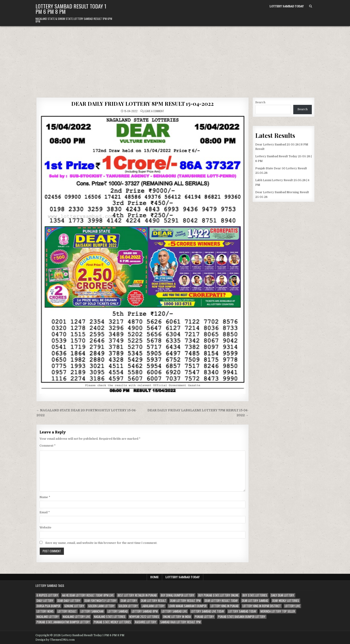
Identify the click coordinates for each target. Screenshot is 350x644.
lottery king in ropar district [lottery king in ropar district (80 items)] (262, 606)
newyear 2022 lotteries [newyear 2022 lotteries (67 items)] (144, 617)
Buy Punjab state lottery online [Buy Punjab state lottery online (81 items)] (218, 595)
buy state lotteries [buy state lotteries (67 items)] (255, 595)
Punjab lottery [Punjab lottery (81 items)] (204, 617)
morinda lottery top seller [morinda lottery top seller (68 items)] (278, 611)
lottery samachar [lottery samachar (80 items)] (92, 611)
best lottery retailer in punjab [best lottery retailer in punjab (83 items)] (137, 595)
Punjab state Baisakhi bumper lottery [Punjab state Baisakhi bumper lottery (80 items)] (242, 617)
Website (45, 527)
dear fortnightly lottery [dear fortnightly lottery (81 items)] (101, 601)
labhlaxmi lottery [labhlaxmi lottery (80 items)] (153, 606)
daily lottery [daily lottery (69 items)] (45, 601)
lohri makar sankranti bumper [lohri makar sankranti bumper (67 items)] (188, 606)
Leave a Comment (154, 111)
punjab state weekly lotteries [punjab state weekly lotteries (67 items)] (112, 622)
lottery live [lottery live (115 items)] (292, 606)
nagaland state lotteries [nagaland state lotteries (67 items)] (110, 617)
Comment (48, 446)
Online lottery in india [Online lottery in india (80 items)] (177, 617)
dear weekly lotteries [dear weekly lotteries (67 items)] (286, 601)
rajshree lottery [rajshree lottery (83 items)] (146, 622)
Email (45, 512)
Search (260, 102)
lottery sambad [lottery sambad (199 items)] (118, 611)
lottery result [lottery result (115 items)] (67, 611)
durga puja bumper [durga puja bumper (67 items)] (48, 606)
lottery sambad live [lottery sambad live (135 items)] (174, 611)
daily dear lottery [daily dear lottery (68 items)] (283, 595)
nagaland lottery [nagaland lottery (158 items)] (48, 617)
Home (154, 577)
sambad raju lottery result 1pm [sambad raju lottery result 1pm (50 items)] (180, 622)
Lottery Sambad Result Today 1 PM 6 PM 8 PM (71, 9)
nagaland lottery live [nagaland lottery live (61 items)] (76, 617)
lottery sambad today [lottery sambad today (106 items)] (242, 611)
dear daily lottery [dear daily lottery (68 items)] (69, 601)
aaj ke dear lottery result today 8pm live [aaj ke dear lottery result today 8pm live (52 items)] (88, 595)
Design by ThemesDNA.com (55, 640)
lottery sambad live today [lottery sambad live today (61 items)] (208, 611)
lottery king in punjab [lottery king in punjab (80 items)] (225, 606)
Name (45, 497)
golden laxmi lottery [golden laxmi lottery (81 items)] (101, 606)
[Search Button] (311, 6)
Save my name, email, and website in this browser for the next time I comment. (101, 543)
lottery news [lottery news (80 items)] (45, 611)
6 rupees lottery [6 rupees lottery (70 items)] (47, 595)
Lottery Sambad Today (287, 6)
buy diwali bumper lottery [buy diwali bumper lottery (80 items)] (178, 595)
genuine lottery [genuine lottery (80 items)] (74, 606)
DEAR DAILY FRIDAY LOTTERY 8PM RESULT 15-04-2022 (143, 104)
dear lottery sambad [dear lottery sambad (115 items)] (255, 601)
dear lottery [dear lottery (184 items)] (129, 601)
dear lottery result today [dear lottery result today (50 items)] (221, 601)
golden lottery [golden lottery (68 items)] (128, 606)
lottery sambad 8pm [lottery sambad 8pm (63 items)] (145, 611)
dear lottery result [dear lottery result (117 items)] (154, 601)
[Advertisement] (175, 60)
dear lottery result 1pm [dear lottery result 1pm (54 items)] (185, 601)
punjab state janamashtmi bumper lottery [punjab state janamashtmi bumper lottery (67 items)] (63, 622)
